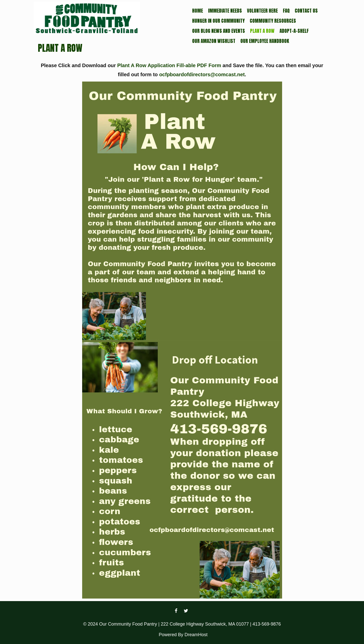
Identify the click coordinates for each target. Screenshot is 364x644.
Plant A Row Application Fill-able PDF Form (169, 65)
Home (198, 11)
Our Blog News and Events (219, 31)
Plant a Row (262, 31)
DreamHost (196, 635)
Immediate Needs (225, 11)
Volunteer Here (262, 11)
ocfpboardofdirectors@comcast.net (202, 74)
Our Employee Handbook (265, 41)
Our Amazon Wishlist (214, 41)
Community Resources (273, 21)
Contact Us (306, 11)
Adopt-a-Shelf (294, 31)
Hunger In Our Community (218, 21)
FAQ (286, 11)
